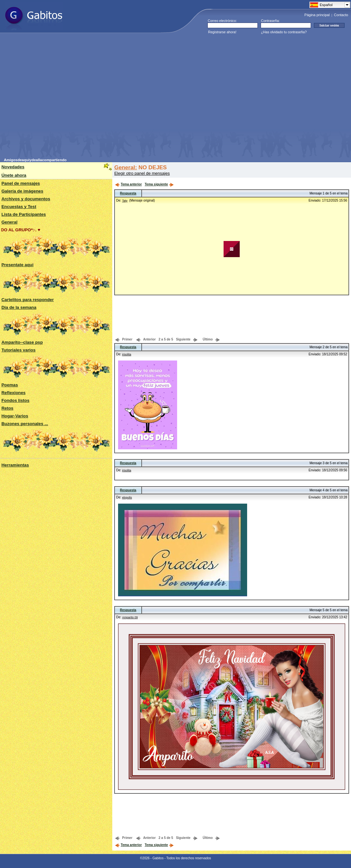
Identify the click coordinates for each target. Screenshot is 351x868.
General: (125, 167)
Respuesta (128, 193)
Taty (125, 201)
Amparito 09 (130, 617)
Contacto (341, 15)
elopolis (127, 497)
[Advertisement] (60, 97)
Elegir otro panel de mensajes (142, 173)
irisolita (127, 354)
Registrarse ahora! (222, 32)
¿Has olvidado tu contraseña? (284, 32)
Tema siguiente (159, 184)
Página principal (317, 15)
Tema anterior (128, 184)
